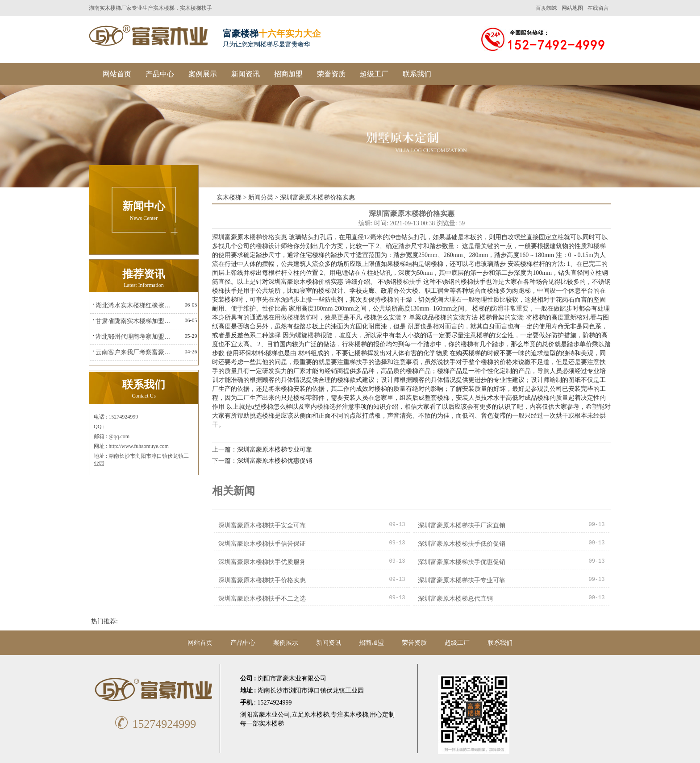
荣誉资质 (331, 74)
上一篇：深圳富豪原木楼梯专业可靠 (262, 450)
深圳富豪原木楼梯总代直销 (455, 599)
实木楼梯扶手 (196, 8)
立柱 (558, 237)
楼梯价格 (262, 237)
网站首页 (117, 74)
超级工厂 (374, 74)
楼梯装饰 (300, 317)
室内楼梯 (317, 407)
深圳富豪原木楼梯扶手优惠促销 (462, 562)
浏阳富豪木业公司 (265, 715)
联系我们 (417, 74)
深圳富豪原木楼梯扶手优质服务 (262, 562)
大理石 (453, 300)
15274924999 (154, 724)
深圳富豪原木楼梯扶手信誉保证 (262, 544)
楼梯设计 (268, 246)
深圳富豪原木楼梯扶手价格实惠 (262, 580)
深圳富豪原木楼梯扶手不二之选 (262, 599)
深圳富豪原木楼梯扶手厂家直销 (462, 525)
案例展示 (203, 74)
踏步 (404, 246)
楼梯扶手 (409, 282)
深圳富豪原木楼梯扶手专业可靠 (462, 580)
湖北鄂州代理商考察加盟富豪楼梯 (135, 337)
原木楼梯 (317, 715)
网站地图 (572, 8)
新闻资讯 (246, 74)
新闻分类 (261, 197)
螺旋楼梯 (308, 335)
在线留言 (598, 8)
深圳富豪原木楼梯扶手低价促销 (462, 544)
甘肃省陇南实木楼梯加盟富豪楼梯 (135, 321)
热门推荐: (104, 621)
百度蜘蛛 (546, 8)
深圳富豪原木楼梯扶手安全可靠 (262, 525)
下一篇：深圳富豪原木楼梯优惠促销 (262, 461)
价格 (325, 282)
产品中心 (160, 74)
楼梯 (600, 246)
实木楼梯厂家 (116, 8)
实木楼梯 (164, 8)
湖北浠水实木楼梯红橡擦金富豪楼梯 (135, 305)
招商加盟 (288, 74)
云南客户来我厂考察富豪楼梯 (135, 352)
